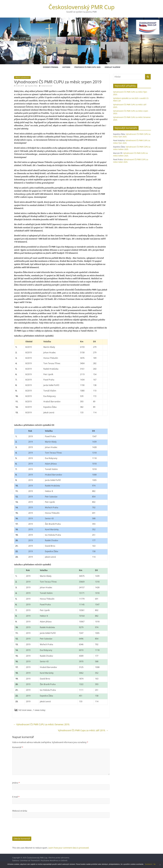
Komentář (18, 747)
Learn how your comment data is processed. (69, 848)
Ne (155, 864)
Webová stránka (20, 811)
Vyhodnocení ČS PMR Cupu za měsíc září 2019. (83, 730)
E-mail (16, 797)
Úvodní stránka (51, 67)
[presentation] (31, 829)
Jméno (16, 783)
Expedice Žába (33, 86)
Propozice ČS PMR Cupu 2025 (87, 67)
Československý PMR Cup (81, 7)
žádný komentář (46, 86)
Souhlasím (149, 864)
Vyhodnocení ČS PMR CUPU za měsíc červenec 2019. (42, 724)
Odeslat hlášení (112, 67)
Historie (66, 67)
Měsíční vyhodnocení (22, 77)
